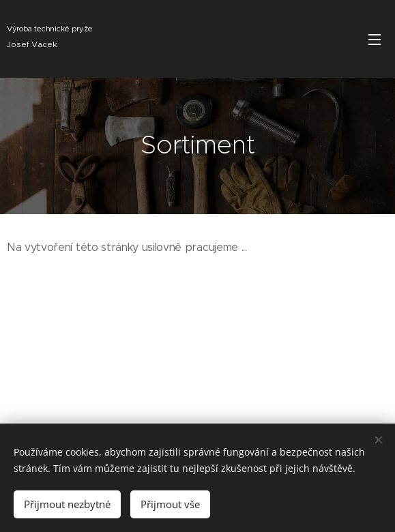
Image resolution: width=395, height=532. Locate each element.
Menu (375, 40)
